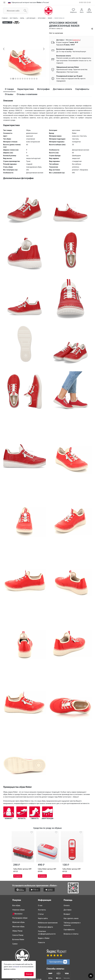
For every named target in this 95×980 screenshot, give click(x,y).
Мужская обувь (19, 922)
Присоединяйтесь (58, 962)
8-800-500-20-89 (85, 2)
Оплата (67, 905)
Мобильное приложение (48, 923)
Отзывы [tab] (9, 94)
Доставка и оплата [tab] (62, 89)
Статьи (41, 914)
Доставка (68, 910)
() (76, 40)
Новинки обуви (18, 910)
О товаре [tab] (9, 89)
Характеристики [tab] (26, 89)
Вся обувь (16, 905)
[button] (4, 49)
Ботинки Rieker (18, 939)
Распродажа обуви (20, 918)
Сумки (15, 944)
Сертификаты (69, 930)
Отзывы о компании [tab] (27, 94)
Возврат (67, 914)
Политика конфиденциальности (47, 933)
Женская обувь (18, 927)
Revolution (17, 914)
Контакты (42, 910)
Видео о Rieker (44, 938)
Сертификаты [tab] (82, 89)
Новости (41, 943)
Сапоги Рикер (18, 935)
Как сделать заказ (71, 918)
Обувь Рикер (17, 931)
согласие (16, 967)
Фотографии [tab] (43, 89)
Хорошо (29, 974)
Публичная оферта (46, 927)
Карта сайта (43, 918)
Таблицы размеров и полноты (72, 924)
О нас (40, 905)
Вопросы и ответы (71, 934)
